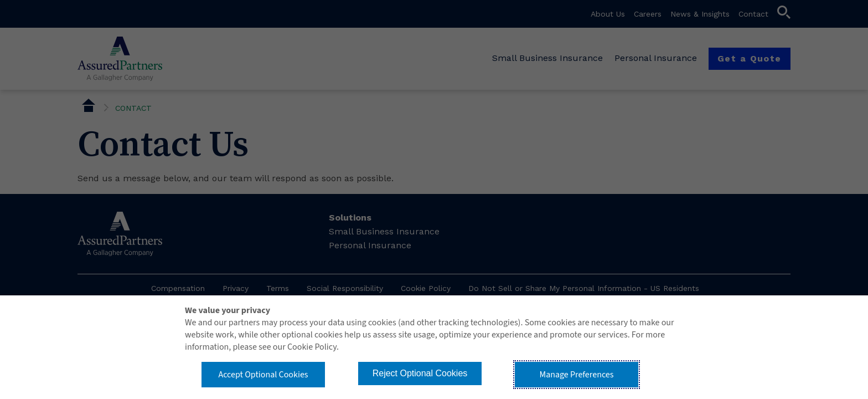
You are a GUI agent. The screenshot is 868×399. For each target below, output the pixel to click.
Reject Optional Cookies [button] (420, 373)
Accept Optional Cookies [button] (263, 375)
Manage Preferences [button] (577, 375)
